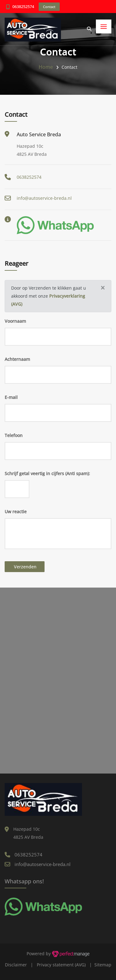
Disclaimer (16, 965)
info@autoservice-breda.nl (44, 198)
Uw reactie (16, 512)
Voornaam (15, 321)
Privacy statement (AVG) (61, 965)
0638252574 (23, 7)
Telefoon (14, 435)
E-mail (11, 397)
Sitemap (103, 965)
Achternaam (17, 359)
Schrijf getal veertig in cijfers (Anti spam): (47, 473)
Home (46, 67)
